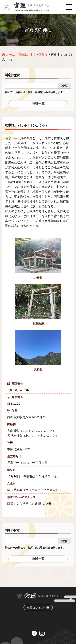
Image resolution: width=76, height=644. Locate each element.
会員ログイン (38, 608)
